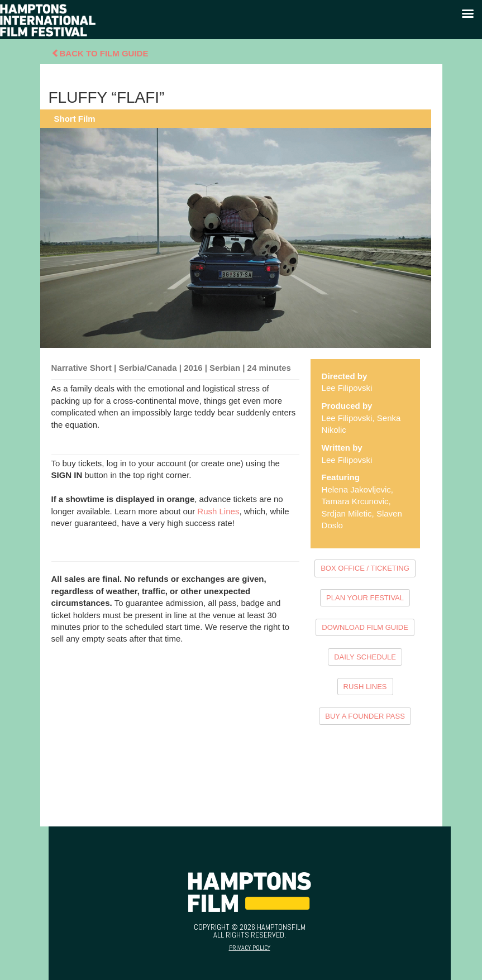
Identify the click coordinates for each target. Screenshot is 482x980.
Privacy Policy (250, 948)
